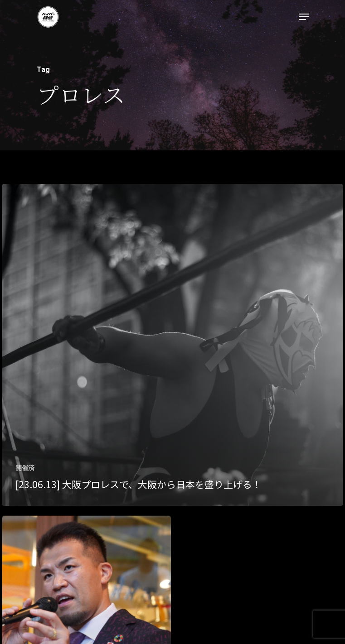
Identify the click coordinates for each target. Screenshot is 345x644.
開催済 (25, 468)
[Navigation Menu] (304, 17)
